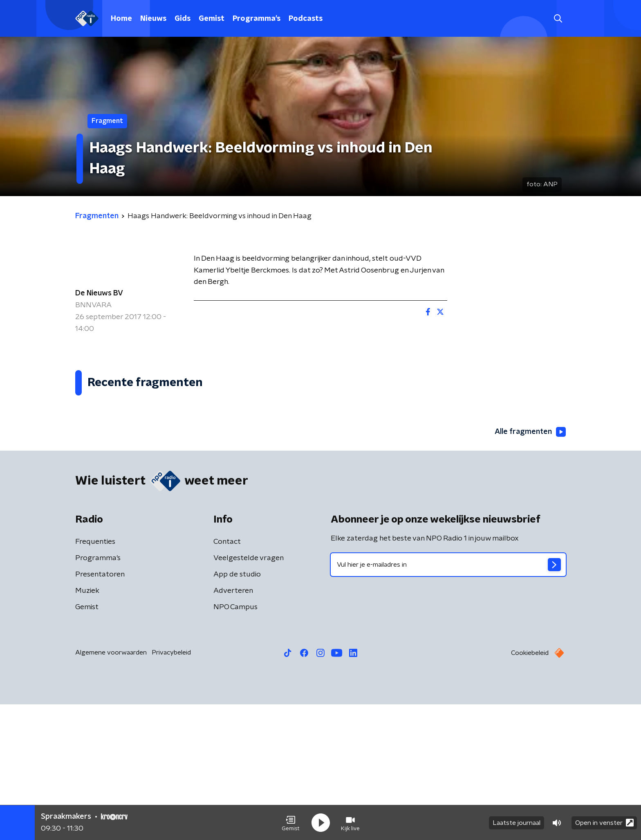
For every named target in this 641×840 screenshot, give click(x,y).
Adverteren (233, 726)
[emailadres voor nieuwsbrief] (448, 700)
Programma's (257, 19)
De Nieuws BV (99, 293)
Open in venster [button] (604, 823)
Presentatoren (100, 710)
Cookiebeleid (530, 789)
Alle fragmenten (530, 568)
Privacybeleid (171, 788)
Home (121, 19)
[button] (291, 823)
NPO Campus (235, 743)
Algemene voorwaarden (111, 788)
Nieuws (153, 19)
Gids (183, 19)
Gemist (212, 19)
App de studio (237, 710)
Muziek (87, 726)
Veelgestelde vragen (249, 694)
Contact (227, 677)
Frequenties (95, 677)
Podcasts (306, 19)
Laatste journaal (517, 823)
